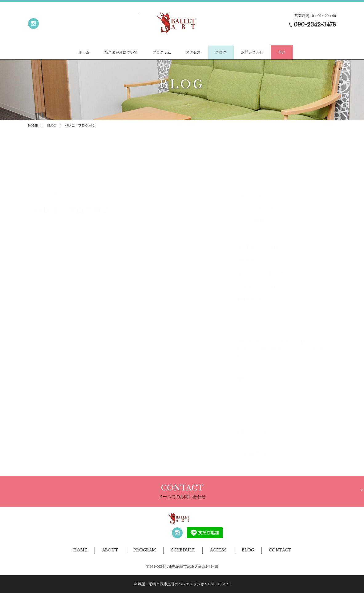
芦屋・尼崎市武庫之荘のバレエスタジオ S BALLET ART (184, 584)
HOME (33, 125)
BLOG (51, 125)
